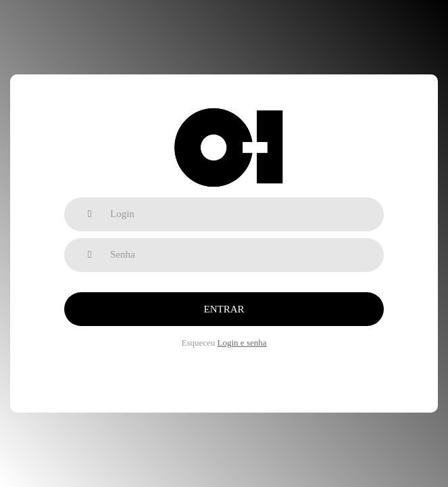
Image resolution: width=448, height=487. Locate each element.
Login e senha (242, 343)
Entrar (224, 309)
